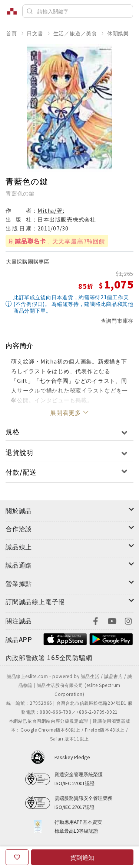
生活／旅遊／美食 (75, 33)
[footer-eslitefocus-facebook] (96, 620)
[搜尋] (78, 11)
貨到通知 (82, 857)
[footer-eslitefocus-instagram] (128, 620)
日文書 (35, 33)
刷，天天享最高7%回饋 (57, 241)
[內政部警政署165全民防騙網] (49, 658)
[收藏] (17, 857)
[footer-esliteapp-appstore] (65, 638)
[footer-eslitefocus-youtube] (112, 620)
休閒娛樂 (118, 33)
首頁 (11, 33)
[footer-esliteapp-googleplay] (111, 638)
